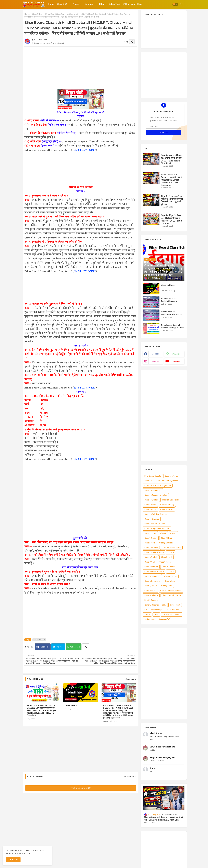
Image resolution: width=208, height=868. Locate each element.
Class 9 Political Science (171, 591)
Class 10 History (167, 505)
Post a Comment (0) (81, 788)
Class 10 (148, 481)
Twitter (60, 647)
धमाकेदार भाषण (149, 619)
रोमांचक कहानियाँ (164, 619)
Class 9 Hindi (170, 581)
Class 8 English (151, 557)
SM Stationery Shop (153, 610)
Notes (76, 4)
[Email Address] (164, 126)
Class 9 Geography (153, 581)
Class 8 (171, 552)
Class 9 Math (167, 586)
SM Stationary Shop (132, 4)
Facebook (44, 647)
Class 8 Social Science (154, 572)
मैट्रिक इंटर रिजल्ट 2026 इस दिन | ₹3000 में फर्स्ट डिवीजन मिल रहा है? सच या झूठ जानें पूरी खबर (172, 200)
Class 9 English (171, 576)
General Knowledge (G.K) (155, 605)
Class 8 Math (150, 562)
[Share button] (86, 647)
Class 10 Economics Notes (156, 495)
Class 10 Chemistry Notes (167, 481)
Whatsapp (75, 647)
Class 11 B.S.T (150, 533)
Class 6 (163, 533)
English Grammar (152, 600)
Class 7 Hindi (37, 14)
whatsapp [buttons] (176, 354)
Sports (147, 615)
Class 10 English (151, 500)
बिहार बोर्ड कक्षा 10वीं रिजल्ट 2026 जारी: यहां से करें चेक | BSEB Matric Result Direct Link (172, 159)
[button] (175, 4)
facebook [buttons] (155, 354)
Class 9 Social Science (172, 595)
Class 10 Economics (153, 490)
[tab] (51, 4)
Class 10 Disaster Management (158, 486)
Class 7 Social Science (154, 552)
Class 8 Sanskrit (151, 567)
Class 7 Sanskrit (166, 543)
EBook (102, 4)
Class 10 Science (152, 519)
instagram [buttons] (155, 361)
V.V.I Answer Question (171, 615)
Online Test (114, 4)
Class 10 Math (150, 509)
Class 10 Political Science (156, 514)
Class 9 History (151, 586)
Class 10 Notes (168, 285)
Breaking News (171, 476)
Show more (131, 679)
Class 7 (173, 533)
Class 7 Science (151, 548)
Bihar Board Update (153, 476)
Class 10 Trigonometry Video (157, 529)
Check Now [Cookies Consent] (23, 853)
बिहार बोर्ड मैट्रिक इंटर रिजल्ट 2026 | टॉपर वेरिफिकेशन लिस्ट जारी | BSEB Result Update (171, 219)
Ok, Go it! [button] (13, 860)
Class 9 (171, 572)
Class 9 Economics (152, 576)
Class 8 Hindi (167, 557)
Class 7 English (151, 538)
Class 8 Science (169, 567)
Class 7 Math (150, 543)
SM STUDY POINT (85, 150)
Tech (156, 615)
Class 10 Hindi (150, 505)
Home (51, 4)
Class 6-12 (62, 4)
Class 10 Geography (171, 500)
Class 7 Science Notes (171, 548)
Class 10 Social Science (155, 524)
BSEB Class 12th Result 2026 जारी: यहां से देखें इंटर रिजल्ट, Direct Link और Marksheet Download (171, 180)
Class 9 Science (151, 595)
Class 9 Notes (150, 591)
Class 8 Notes (165, 562)
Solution (89, 4)
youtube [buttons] (176, 361)
